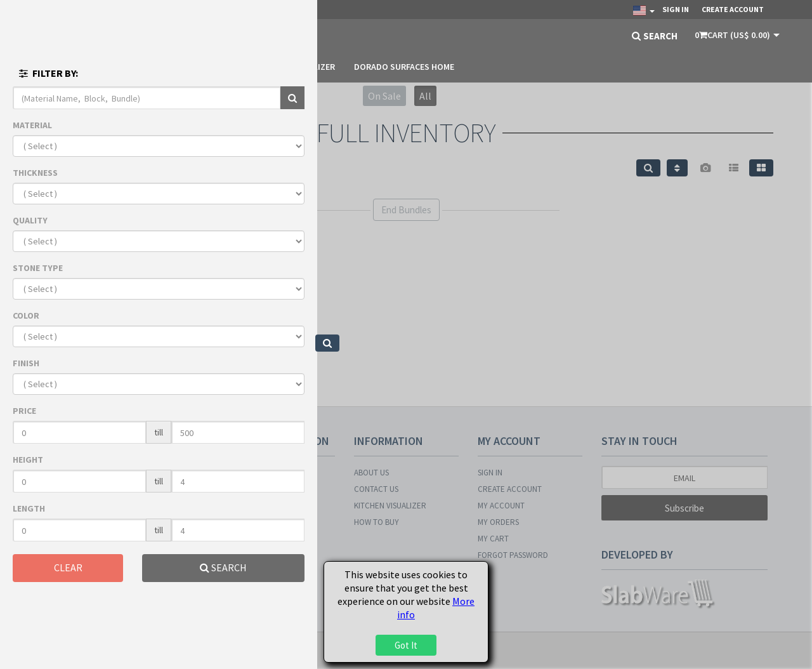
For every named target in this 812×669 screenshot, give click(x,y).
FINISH (26, 363)
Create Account (733, 9)
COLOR (26, 315)
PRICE (24, 411)
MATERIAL (32, 125)
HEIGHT (28, 460)
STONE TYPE (38, 268)
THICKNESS (35, 173)
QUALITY (30, 220)
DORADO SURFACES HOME (404, 67)
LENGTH (29, 508)
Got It (406, 645)
